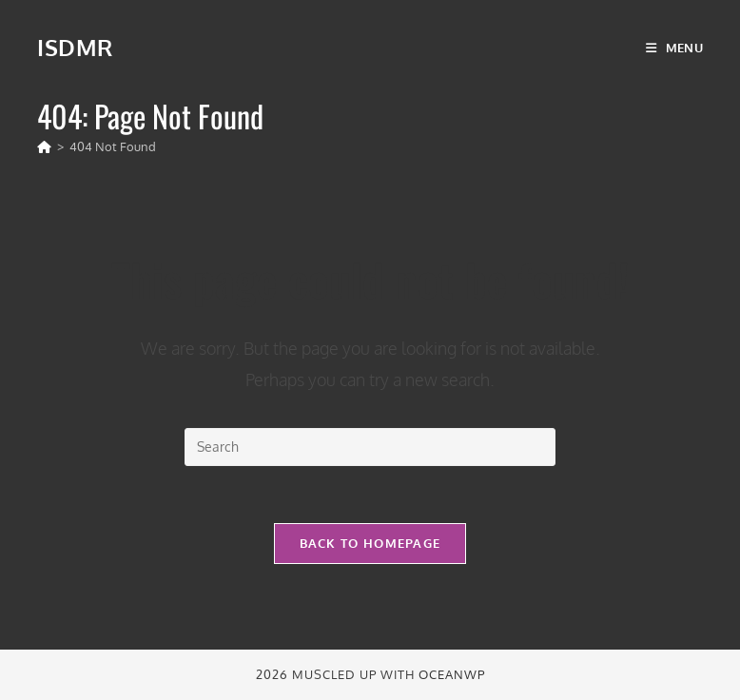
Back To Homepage (370, 543)
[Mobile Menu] (674, 48)
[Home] (44, 146)
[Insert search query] (370, 447)
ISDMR (75, 47)
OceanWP (452, 674)
